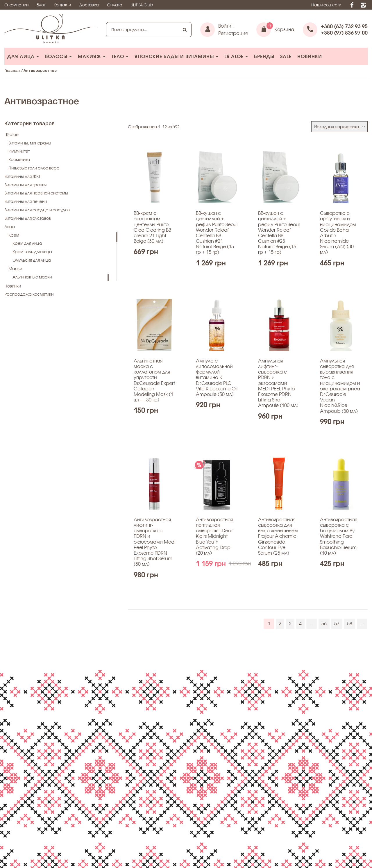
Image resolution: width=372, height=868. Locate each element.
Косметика (19, 159)
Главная (12, 71)
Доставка (89, 5)
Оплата (115, 5)
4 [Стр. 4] (300, 623)
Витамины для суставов (28, 218)
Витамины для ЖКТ (22, 176)
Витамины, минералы (30, 143)
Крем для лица (27, 243)
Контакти (62, 5)
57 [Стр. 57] (337, 623)
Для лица (23, 56)
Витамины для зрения (25, 185)
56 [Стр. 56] (324, 623)
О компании (16, 5)
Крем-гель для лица (32, 252)
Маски (15, 268)
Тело (120, 56)
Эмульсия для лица (32, 260)
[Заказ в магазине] (339, 127)
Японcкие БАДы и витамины (177, 56)
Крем (14, 235)
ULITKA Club (142, 5)
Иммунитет (19, 151)
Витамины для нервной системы (36, 193)
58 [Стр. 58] (350, 623)
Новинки (310, 56)
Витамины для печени (26, 201)
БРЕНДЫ (264, 56)
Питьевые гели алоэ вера (34, 168)
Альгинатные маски (32, 277)
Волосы (59, 56)
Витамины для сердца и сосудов (37, 210)
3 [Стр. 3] (290, 623)
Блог (41, 5)
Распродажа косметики (29, 294)
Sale (286, 56)
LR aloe (236, 56)
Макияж (92, 56)
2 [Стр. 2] (280, 623)
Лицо (10, 227)
